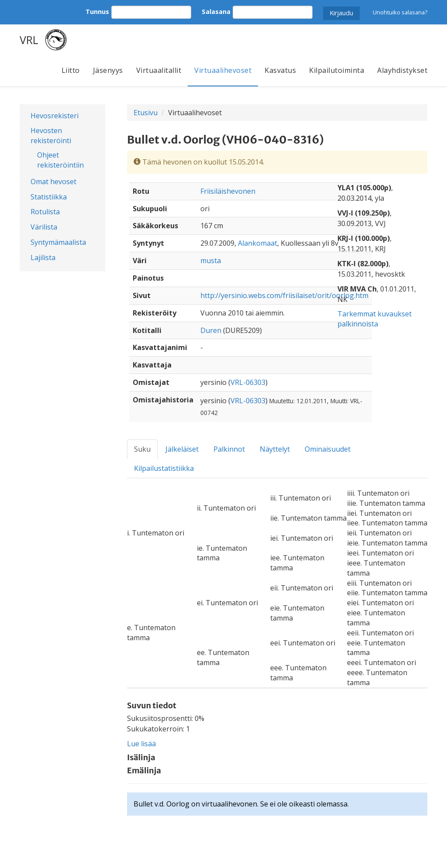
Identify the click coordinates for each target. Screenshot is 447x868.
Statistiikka (49, 197)
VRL (29, 40)
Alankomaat (258, 243)
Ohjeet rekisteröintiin (60, 160)
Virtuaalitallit (159, 70)
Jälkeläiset (182, 449)
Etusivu (146, 113)
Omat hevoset (53, 182)
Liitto (71, 70)
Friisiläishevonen (228, 191)
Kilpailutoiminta (337, 70)
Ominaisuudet (328, 449)
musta (211, 261)
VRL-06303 (248, 382)
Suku (142, 449)
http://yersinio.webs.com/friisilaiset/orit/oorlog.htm (284, 295)
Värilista (44, 227)
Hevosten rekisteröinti (51, 136)
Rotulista (45, 212)
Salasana (216, 12)
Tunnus (97, 12)
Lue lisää (141, 744)
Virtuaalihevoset (223, 70)
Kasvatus (280, 70)
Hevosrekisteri (55, 116)
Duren (211, 330)
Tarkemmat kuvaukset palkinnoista (375, 319)
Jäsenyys (108, 70)
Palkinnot (229, 449)
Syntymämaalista (58, 242)
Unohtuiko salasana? (400, 12)
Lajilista (43, 257)
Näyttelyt (275, 449)
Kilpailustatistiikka (164, 468)
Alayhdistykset (402, 70)
